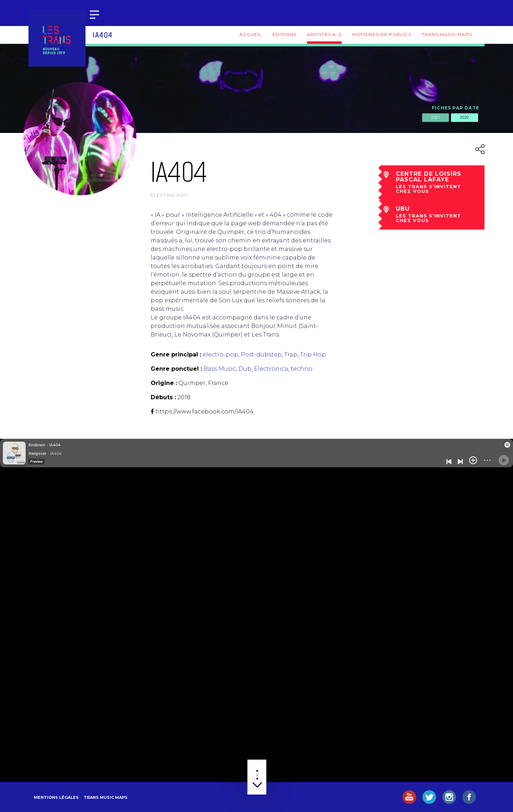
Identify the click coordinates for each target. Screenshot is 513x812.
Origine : (164, 383)
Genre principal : (176, 354)
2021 (435, 117)
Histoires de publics (382, 34)
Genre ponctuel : (176, 369)
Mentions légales (56, 797)
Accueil (250, 34)
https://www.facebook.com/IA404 (204, 412)
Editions (285, 34)
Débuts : (163, 397)
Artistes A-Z (324, 34)
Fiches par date (455, 108)
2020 (465, 117)
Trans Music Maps (447, 34)
